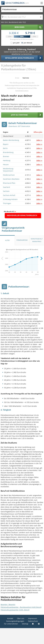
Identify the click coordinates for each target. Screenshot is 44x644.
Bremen (6, 156)
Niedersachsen (9, 175)
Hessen (6, 165)
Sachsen (6, 191)
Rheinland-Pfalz (9, 183)
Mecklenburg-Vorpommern (8, 170)
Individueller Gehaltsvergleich (22, 215)
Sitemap (25, 624)
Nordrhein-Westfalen (11, 179)
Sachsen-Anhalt (9, 195)
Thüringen (7, 203)
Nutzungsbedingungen (15, 621)
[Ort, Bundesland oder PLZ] (22, 17)
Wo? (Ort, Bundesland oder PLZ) (13, 22)
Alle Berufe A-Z (9, 211)
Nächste (26, 78)
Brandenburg (8, 152)
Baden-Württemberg (11, 140)
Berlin (5, 148)
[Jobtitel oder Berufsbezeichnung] (22, 10)
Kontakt (10, 618)
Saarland (6, 187)
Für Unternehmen (11, 624)
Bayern (6, 144)
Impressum (33, 618)
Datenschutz (33, 621)
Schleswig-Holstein (10, 199)
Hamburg (7, 160)
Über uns (21, 618)
